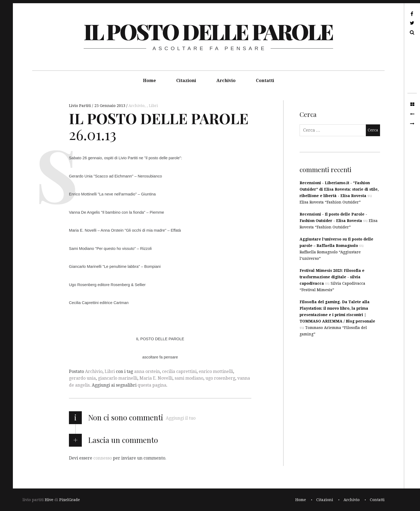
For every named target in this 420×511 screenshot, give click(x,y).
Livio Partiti (80, 106)
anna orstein (147, 371)
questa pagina (152, 385)
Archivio (226, 81)
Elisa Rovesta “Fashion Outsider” (330, 202)
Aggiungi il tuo (181, 418)
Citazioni (186, 81)
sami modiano (189, 378)
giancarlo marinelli (118, 378)
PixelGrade (70, 500)
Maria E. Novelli (156, 378)
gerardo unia (82, 378)
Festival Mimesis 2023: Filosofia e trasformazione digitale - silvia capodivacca (332, 277)
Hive (49, 500)
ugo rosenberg (220, 378)
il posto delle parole (208, 31)
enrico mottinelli (216, 371)
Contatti (265, 81)
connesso (103, 458)
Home (149, 81)
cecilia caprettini (179, 371)
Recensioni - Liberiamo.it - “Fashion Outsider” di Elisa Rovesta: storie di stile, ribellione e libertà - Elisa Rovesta (339, 189)
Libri (153, 106)
